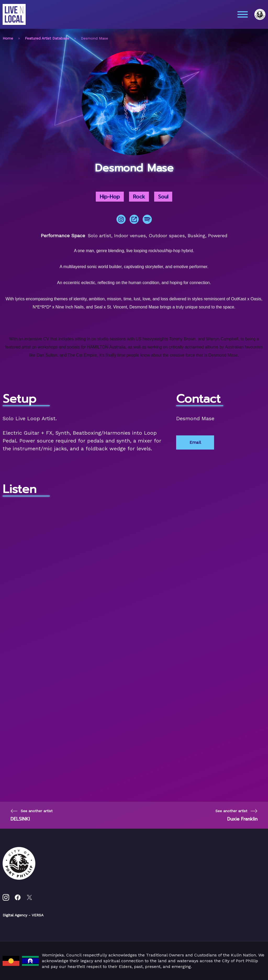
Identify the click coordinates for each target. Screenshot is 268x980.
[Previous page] (32, 815)
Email (195, 442)
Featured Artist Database (47, 38)
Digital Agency (15, 915)
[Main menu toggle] (243, 14)
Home (8, 38)
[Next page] (236, 815)
